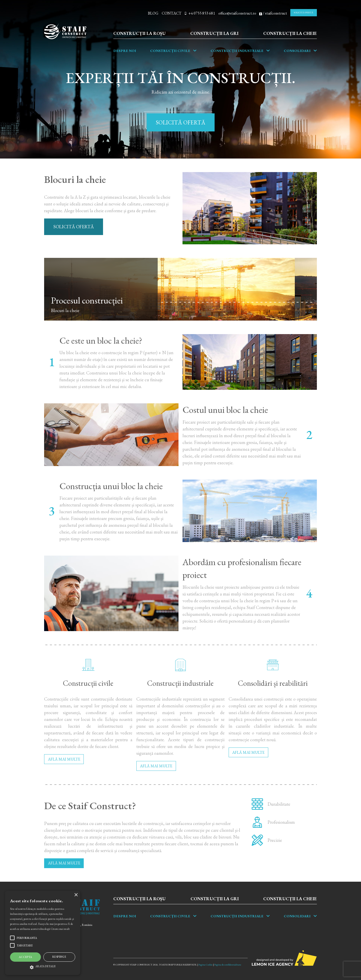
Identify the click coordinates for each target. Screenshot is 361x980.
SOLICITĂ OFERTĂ (303, 13)
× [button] (76, 895)
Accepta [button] (26, 957)
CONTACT (172, 13)
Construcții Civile (170, 51)
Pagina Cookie (206, 965)
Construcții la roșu (140, 33)
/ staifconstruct (273, 13)
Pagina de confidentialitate (228, 965)
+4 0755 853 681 (200, 13)
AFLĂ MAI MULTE (64, 759)
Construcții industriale (237, 51)
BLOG (153, 13)
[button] (43, 966)
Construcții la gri (214, 33)
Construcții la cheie (290, 33)
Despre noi (125, 51)
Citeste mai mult (60, 929)
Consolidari (297, 51)
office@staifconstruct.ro (237, 13)
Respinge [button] (59, 957)
